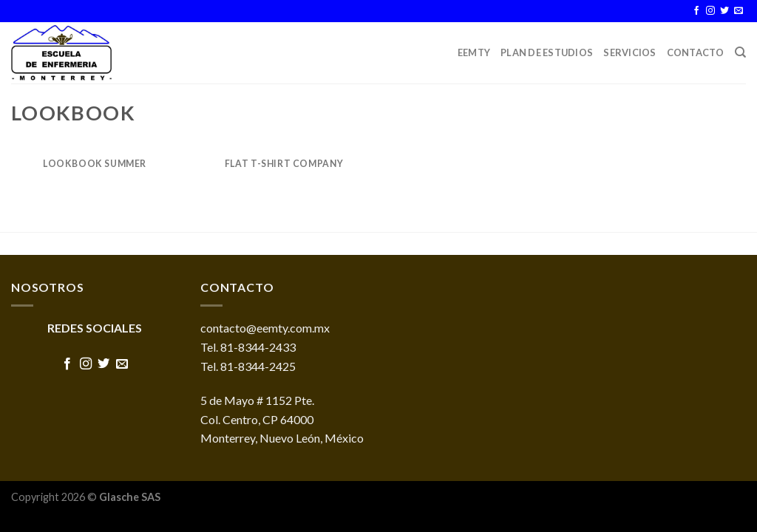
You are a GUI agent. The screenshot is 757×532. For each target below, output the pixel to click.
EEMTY (474, 52)
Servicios (629, 52)
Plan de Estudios (547, 52)
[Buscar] (740, 52)
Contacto (696, 52)
